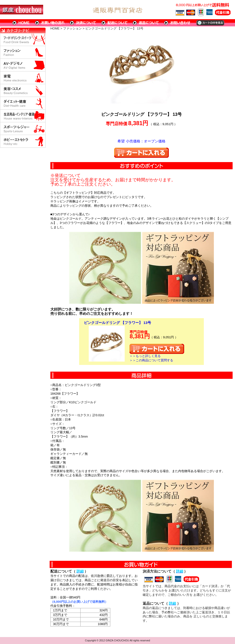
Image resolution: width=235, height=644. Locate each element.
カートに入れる (141, 153)
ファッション (72, 28)
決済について (83, 23)
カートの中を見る (210, 23)
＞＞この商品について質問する (151, 360)
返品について (146, 23)
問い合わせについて (177, 23)
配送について (115, 23)
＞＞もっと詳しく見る (145, 356)
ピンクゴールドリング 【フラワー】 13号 (117, 323)
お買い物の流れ (50, 23)
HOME (21, 23)
